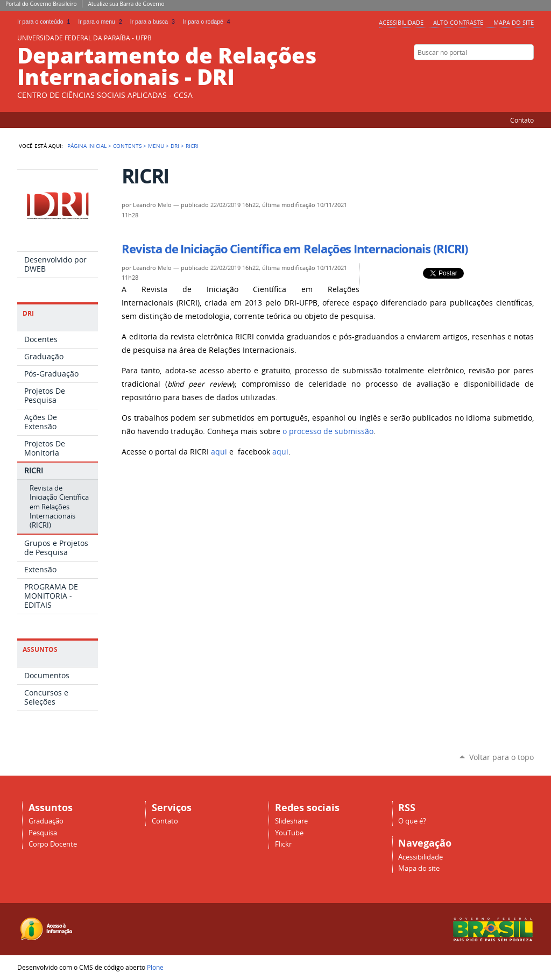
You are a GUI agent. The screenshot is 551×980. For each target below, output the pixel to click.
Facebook (515, 73)
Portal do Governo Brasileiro (41, 4)
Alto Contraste (458, 22)
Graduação (46, 821)
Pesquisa (43, 833)
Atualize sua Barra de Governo (126, 4)
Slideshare (501, 73)
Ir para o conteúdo (45, 22)
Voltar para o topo (501, 757)
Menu (156, 146)
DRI (175, 146)
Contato (522, 120)
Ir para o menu (102, 22)
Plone (155, 967)
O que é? (412, 821)
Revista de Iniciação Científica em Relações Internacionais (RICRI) (295, 249)
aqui (220, 452)
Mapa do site (514, 22)
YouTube (289, 833)
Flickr (528, 73)
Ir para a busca (154, 22)
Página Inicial (87, 146)
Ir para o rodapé (208, 22)
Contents (127, 146)
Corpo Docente (53, 844)
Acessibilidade (401, 22)
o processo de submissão (328, 431)
